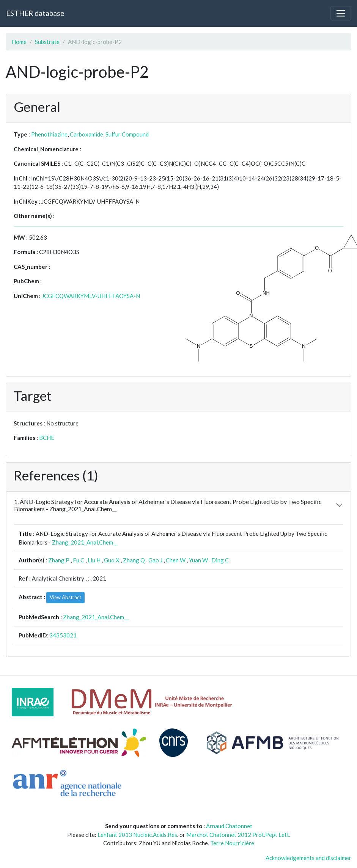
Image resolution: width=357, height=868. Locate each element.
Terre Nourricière (232, 843)
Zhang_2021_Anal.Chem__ (85, 542)
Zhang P (59, 560)
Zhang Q (134, 560)
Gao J (155, 560)
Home (19, 42)
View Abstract (65, 597)
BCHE (47, 438)
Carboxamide (86, 134)
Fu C (79, 560)
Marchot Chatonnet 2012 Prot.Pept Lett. (238, 835)
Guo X (112, 560)
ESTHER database (35, 13)
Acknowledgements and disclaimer (308, 858)
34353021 (63, 635)
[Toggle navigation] (341, 13)
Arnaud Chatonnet (229, 826)
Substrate (47, 42)
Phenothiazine (49, 134)
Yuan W (198, 560)
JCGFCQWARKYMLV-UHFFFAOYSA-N (91, 296)
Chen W (176, 560)
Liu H (94, 560)
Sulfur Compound (127, 134)
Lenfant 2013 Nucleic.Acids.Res (137, 835)
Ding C (220, 560)
